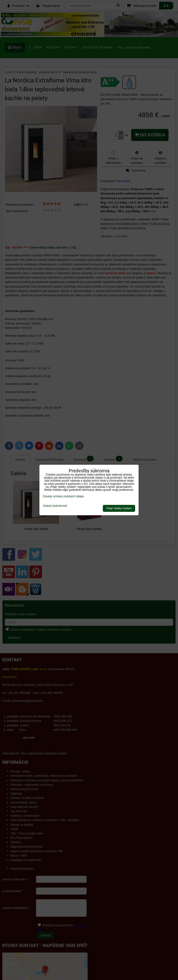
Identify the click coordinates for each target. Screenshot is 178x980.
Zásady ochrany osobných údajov (64, 496)
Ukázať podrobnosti (55, 506)
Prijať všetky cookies (119, 508)
